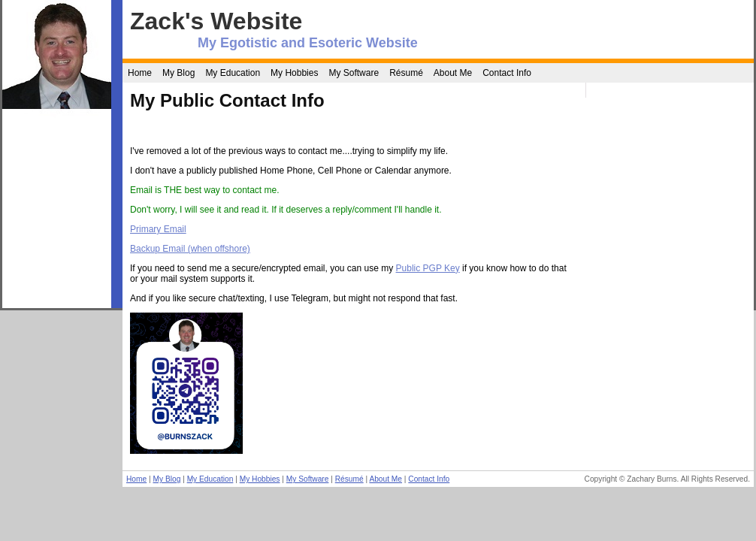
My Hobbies (294, 73)
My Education (233, 73)
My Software (354, 73)
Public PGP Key (428, 268)
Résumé (406, 73)
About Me (453, 73)
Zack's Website (216, 21)
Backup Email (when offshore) (190, 249)
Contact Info (507, 73)
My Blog (178, 73)
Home (140, 73)
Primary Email (158, 229)
